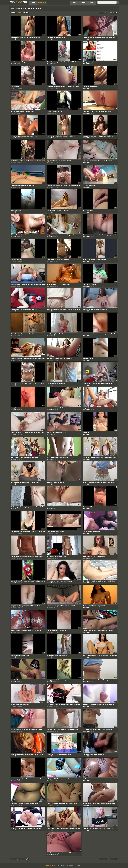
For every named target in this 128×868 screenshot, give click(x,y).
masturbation (42, 3)
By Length (25, 13)
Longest (92, 3)
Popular (83, 3)
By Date (13, 13)
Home (33, 3)
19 (111, 13)
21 (117, 13)
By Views (19, 13)
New (74, 3)
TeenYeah (18, 2)
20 (114, 13)
